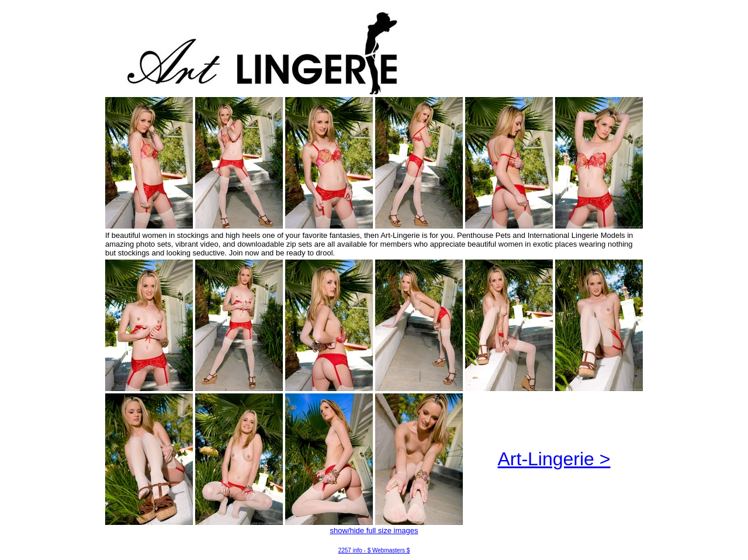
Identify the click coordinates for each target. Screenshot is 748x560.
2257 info (350, 550)
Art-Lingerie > (554, 459)
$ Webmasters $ (389, 550)
